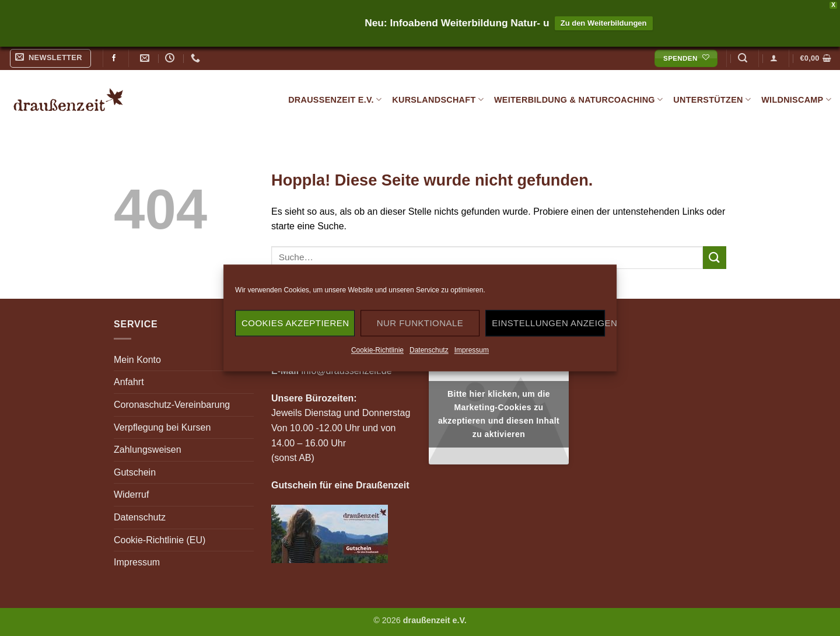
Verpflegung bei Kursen (162, 427)
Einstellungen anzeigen (548, 323)
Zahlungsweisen (148, 450)
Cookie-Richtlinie (377, 350)
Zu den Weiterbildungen (604, 23)
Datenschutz (429, 350)
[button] (51, 58)
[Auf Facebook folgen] (114, 58)
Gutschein (135, 472)
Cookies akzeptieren (295, 323)
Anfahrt (129, 382)
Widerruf (131, 495)
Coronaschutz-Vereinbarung (172, 405)
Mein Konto (137, 360)
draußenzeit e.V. (335, 99)
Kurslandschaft (438, 99)
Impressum (472, 350)
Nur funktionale (420, 323)
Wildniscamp (796, 99)
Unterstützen (712, 99)
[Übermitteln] (715, 258)
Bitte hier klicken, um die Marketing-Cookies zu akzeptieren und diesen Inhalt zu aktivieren (499, 414)
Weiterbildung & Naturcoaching (578, 99)
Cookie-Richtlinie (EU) (160, 540)
